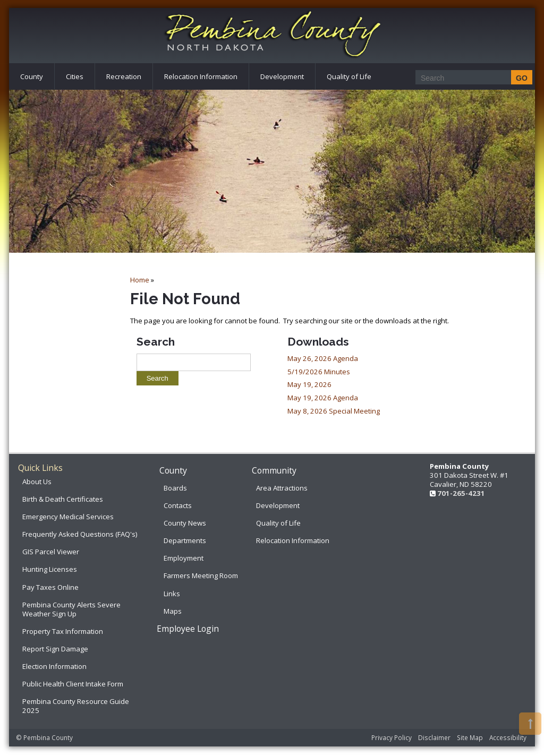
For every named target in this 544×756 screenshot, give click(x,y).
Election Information (54, 666)
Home (140, 280)
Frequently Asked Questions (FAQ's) (80, 534)
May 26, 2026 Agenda (323, 358)
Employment (184, 558)
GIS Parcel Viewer (51, 552)
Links (172, 594)
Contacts (178, 505)
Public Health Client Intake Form (73, 684)
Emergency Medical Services (68, 517)
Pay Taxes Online (50, 587)
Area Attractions (282, 488)
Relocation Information (201, 76)
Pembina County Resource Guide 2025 (76, 706)
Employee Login (188, 629)
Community (274, 470)
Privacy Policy (392, 737)
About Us (37, 482)
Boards (175, 488)
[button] (530, 724)
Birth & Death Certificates (63, 499)
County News (185, 523)
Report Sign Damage (55, 649)
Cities (75, 76)
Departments (185, 540)
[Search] (471, 78)
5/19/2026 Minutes (319, 372)
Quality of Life (349, 76)
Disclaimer (434, 737)
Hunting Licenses (50, 569)
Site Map (470, 737)
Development (282, 76)
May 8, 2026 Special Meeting (334, 411)
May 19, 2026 (309, 384)
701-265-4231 (461, 493)
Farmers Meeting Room (201, 575)
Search (156, 342)
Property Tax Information (63, 631)
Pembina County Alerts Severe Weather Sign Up (71, 609)
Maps (173, 611)
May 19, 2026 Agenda (323, 398)
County (32, 76)
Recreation (124, 76)
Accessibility (508, 737)
